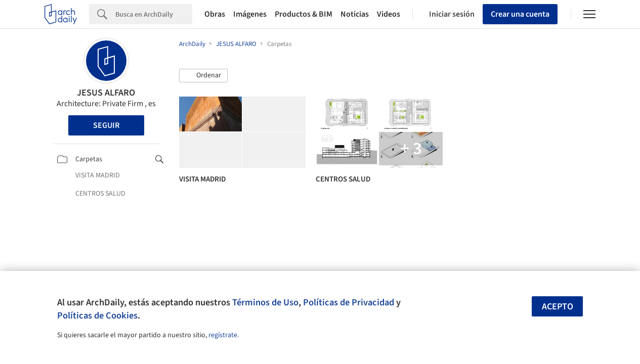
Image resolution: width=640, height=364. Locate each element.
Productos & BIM (304, 14)
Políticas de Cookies (97, 315)
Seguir (106, 125)
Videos (389, 14)
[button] (203, 76)
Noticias (355, 14)
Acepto (558, 307)
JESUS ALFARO (106, 93)
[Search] (154, 14)
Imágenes (250, 14)
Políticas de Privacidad (349, 302)
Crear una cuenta (520, 14)
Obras (215, 14)
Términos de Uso (265, 302)
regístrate (223, 335)
